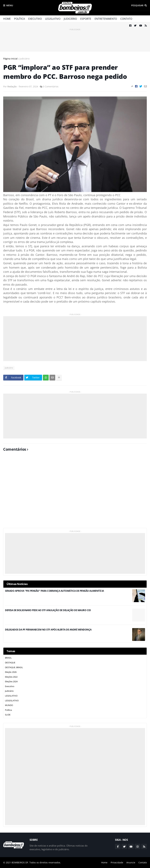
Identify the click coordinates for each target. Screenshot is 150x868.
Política (20, 19)
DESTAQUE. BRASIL (14, 667)
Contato (126, 19)
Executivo (35, 19)
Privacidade (117, 862)
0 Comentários (51, 86)
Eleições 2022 (11, 677)
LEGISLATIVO (11, 696)
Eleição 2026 (11, 672)
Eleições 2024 (11, 681)
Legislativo (53, 19)
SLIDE (8, 715)
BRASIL (8, 658)
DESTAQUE (10, 663)
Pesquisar (137, 5)
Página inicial (10, 59)
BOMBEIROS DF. (20, 862)
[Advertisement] (75, 38)
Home (7, 19)
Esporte (86, 19)
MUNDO (9, 705)
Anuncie (131, 862)
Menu (10, 5)
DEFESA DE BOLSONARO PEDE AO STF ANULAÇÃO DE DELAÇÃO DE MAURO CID (48, 610)
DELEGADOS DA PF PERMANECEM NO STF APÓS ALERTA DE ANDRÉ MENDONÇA (48, 630)
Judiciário (70, 19)
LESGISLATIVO (12, 701)
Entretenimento (106, 19)
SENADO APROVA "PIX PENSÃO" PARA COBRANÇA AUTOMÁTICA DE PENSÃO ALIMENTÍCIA (54, 591)
